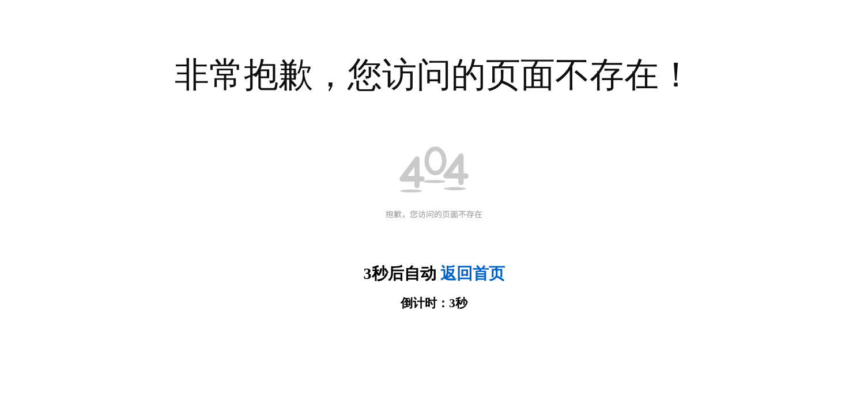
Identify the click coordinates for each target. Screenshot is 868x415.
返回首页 (473, 273)
